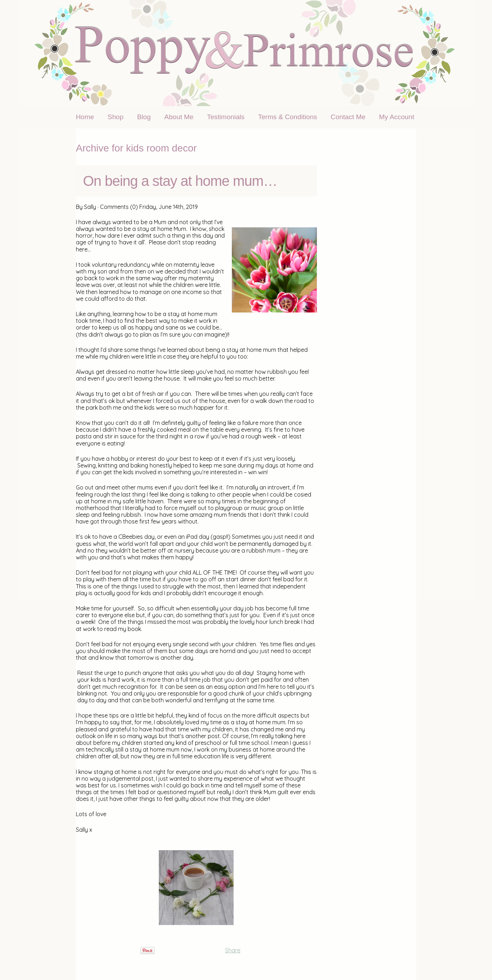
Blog (144, 117)
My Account (396, 117)
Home (85, 117)
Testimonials (226, 117)
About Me (179, 117)
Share (233, 950)
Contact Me (348, 117)
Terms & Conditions (287, 117)
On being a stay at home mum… (180, 181)
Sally (90, 207)
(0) (134, 207)
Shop (116, 117)
